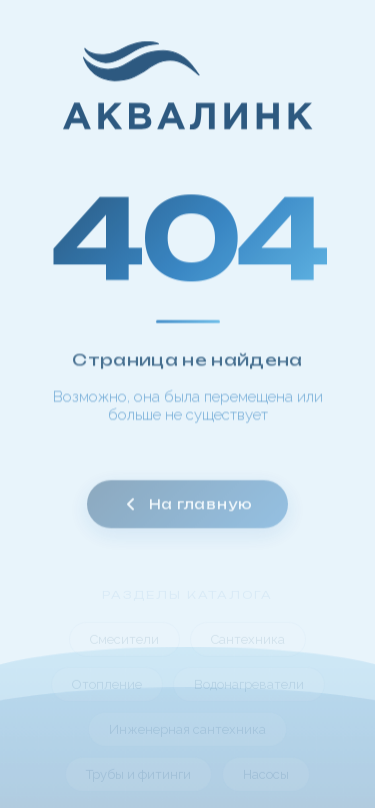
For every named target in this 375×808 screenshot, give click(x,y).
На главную (188, 512)
